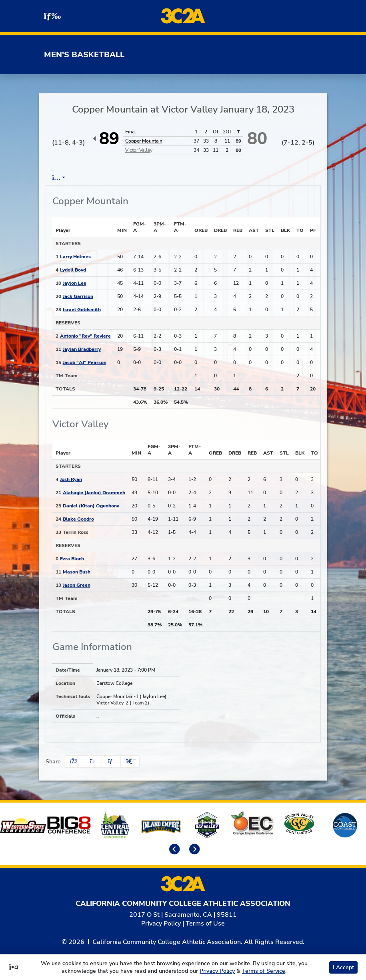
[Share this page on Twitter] (92, 762)
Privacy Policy (161, 924)
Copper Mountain (144, 141)
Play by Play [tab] (113, 178)
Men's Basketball (84, 55)
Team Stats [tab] (162, 178)
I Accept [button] (343, 967)
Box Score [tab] (67, 178)
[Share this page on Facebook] (74, 762)
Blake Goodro (78, 519)
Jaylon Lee (75, 283)
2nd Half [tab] (242, 178)
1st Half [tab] (204, 178)
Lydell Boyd (73, 270)
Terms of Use (205, 924)
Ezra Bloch (72, 559)
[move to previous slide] (173, 850)
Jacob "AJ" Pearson (85, 362)
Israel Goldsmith (82, 310)
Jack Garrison (78, 296)
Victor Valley (139, 150)
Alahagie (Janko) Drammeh (94, 493)
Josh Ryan (71, 479)
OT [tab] (273, 178)
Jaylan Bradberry (82, 349)
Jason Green (77, 585)
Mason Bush (77, 572)
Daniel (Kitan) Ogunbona (91, 506)
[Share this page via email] (111, 762)
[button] (130, 762)
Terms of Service (264, 971)
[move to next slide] (193, 850)
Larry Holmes (75, 257)
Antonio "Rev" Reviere (85, 336)
